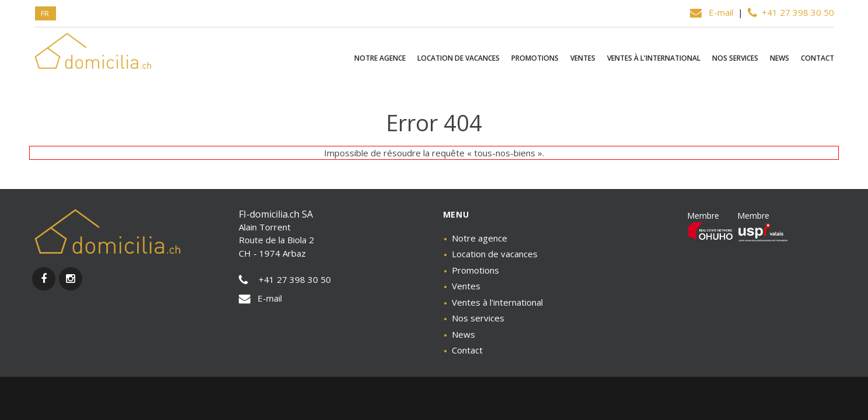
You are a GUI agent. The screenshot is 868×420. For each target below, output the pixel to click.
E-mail (713, 12)
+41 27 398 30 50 (791, 12)
